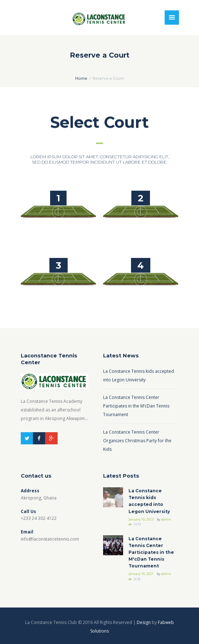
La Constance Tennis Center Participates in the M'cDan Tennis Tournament (151, 552)
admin (166, 519)
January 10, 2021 (141, 574)
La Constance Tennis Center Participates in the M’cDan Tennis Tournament (136, 406)
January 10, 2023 (141, 519)
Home (81, 78)
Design (144, 622)
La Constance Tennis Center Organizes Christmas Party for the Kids (137, 441)
